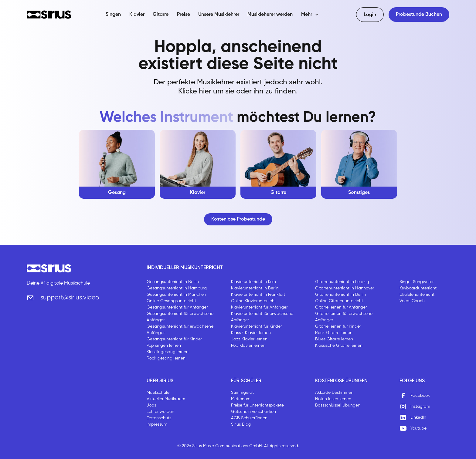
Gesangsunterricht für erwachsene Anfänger (180, 317)
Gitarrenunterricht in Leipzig (342, 282)
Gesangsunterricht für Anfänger (177, 307)
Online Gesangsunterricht (171, 301)
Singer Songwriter (416, 282)
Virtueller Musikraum (166, 399)
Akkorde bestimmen (334, 393)
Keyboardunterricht (418, 288)
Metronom (241, 399)
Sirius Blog (241, 424)
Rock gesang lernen (166, 358)
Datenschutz (159, 418)
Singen (113, 15)
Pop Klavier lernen (248, 346)
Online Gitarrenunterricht (339, 301)
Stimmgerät (242, 393)
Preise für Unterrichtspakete (257, 405)
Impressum (157, 424)
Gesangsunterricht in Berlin (173, 282)
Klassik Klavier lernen (251, 333)
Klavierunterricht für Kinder (256, 326)
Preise (184, 15)
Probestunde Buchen (419, 15)
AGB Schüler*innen (249, 418)
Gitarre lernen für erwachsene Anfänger (344, 317)
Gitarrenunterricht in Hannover (345, 288)
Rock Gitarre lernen (334, 333)
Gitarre (161, 15)
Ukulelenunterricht (417, 295)
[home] (49, 15)
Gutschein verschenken (253, 412)
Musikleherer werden (270, 15)
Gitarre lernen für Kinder (338, 326)
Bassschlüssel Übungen (338, 405)
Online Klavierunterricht (253, 301)
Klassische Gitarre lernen (339, 346)
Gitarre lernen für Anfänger (341, 307)
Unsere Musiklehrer (219, 15)
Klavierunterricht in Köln (253, 282)
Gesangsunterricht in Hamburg (177, 288)
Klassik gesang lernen (168, 352)
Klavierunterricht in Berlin (255, 288)
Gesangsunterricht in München (176, 295)
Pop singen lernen (164, 346)
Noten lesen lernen (333, 399)
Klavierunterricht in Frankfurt (258, 295)
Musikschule (158, 393)
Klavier (137, 15)
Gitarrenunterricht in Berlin (340, 295)
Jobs (151, 405)
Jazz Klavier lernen (249, 339)
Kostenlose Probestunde (238, 219)
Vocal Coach (412, 301)
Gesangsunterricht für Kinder (174, 339)
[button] (310, 15)
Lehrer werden (160, 412)
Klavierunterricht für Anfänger (259, 307)
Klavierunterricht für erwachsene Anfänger (262, 317)
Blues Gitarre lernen (334, 339)
